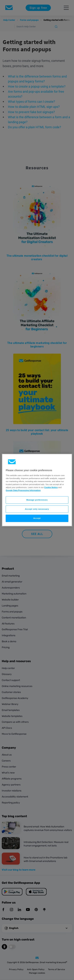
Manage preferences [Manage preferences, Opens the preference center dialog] (37, 500)
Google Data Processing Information (23, 490)
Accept (37, 518)
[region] (37, 490)
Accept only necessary (37, 509)
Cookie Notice (51, 487)
